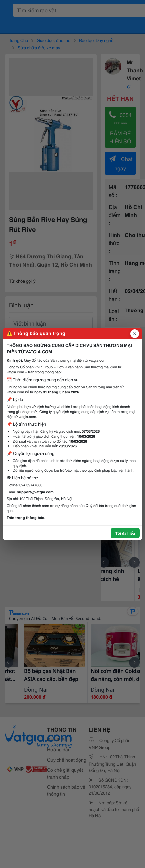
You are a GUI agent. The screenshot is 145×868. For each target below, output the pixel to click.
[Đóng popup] (135, 334)
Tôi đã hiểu (125, 533)
